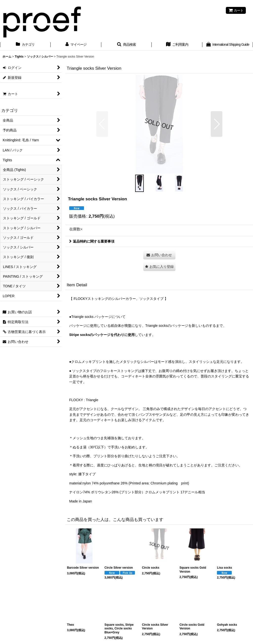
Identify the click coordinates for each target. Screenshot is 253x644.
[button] (127, 45)
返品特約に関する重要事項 (92, 241)
